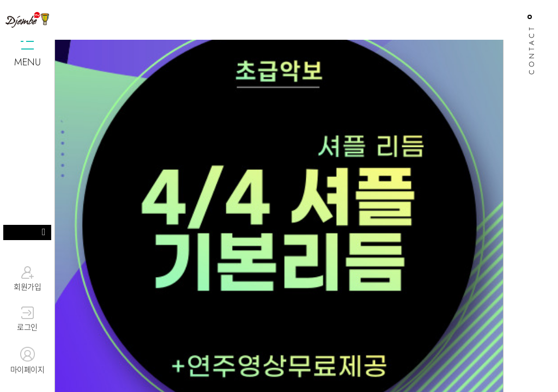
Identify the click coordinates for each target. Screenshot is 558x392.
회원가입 (27, 279)
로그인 (27, 320)
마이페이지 (27, 361)
